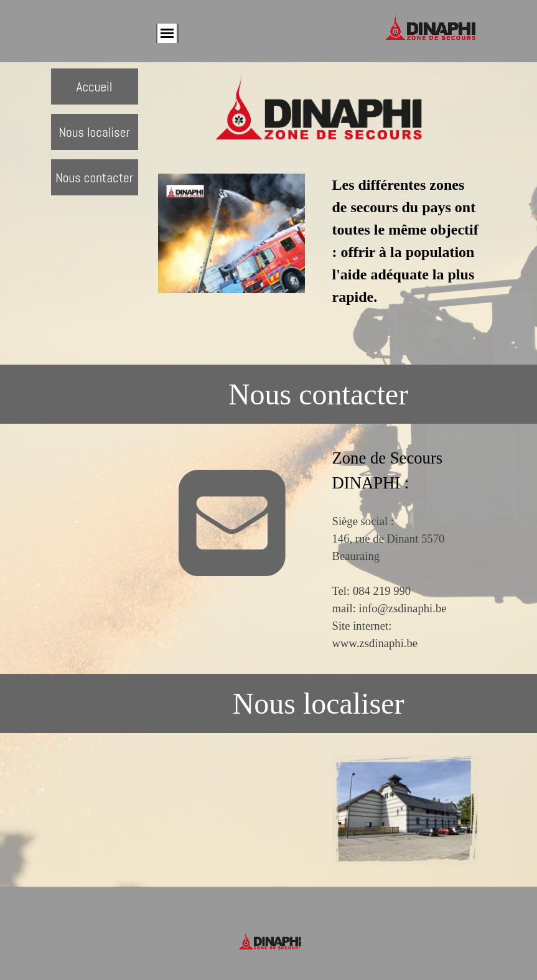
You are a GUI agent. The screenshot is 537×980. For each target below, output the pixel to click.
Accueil (94, 87)
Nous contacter (94, 178)
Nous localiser (94, 132)
